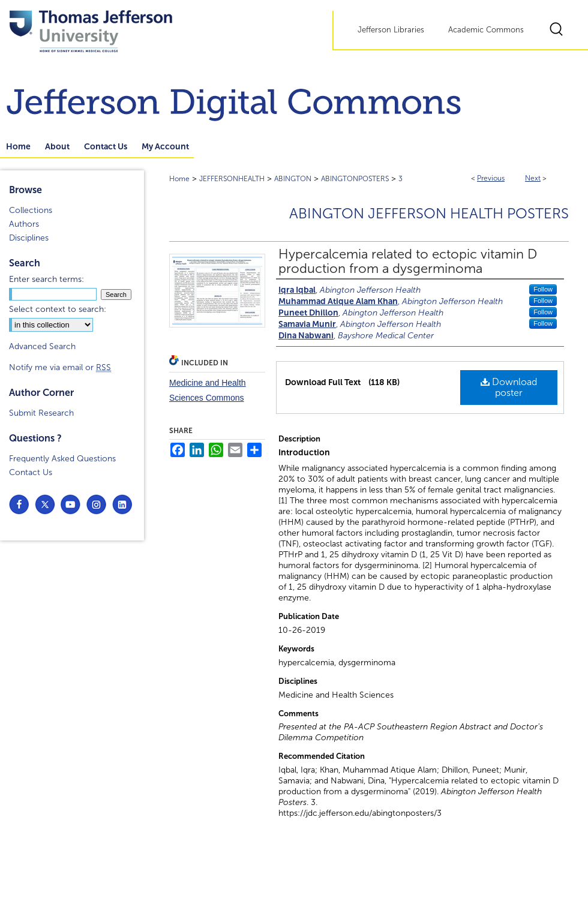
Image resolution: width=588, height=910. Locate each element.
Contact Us (31, 472)
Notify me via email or (60, 367)
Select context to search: (58, 309)
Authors (24, 224)
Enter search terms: (46, 279)
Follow (543, 289)
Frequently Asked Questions (62, 459)
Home (179, 179)
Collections (31, 210)
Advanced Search (42, 346)
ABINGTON (293, 179)
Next (533, 178)
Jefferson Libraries (391, 30)
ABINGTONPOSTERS (355, 179)
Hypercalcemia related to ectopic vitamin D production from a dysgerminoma (408, 262)
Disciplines (29, 238)
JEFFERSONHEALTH (232, 179)
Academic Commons (486, 30)
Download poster (509, 387)
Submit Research (41, 413)
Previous (491, 178)
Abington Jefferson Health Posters (429, 214)
